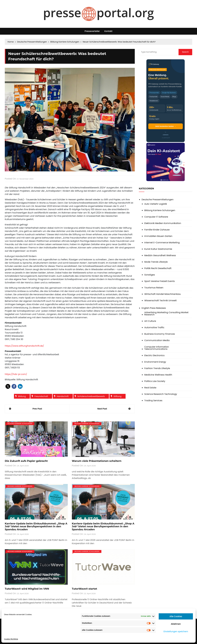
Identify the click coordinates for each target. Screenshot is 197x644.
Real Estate (150, 388)
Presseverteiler (92, 31)
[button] (8, 386)
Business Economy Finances (160, 334)
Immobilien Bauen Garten (158, 236)
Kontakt (108, 31)
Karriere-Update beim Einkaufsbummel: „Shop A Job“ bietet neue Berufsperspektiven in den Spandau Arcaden (36, 527)
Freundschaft (41, 396)
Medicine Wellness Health (158, 375)
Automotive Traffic (154, 328)
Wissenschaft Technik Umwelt (160, 301)
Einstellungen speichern (176, 631)
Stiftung (118, 396)
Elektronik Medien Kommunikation (163, 223)
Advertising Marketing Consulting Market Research (166, 314)
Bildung (22, 396)
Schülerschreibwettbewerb (91, 396)
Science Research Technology (161, 394)
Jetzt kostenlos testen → (166, 126)
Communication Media (157, 340)
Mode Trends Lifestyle (156, 262)
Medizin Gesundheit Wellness (160, 255)
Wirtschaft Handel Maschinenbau (163, 294)
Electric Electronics (154, 355)
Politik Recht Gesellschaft (158, 268)
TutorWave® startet (84, 589)
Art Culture (150, 321)
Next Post (102, 409)
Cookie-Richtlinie (11, 639)
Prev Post (37, 409)
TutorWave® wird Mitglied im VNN (27, 589)
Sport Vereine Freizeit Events (160, 281)
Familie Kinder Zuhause (157, 230)
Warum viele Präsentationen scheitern (97, 461)
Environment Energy (155, 362)
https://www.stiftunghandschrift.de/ (24, 346)
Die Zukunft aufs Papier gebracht (26, 461)
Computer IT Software (156, 217)
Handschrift (63, 396)
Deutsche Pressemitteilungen (158, 200)
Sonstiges (150, 275)
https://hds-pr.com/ (16, 374)
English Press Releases (154, 308)
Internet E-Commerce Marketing (162, 243)
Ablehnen (176, 624)
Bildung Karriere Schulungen (20, 424)
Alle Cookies (176, 616)
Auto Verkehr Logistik (156, 204)
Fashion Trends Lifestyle (157, 368)
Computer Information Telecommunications (157, 348)
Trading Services (153, 401)
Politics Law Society (155, 381)
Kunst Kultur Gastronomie (158, 249)
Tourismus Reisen (154, 288)
